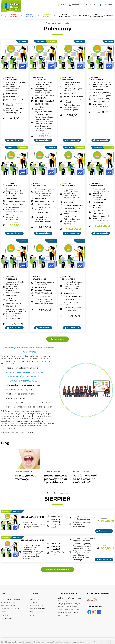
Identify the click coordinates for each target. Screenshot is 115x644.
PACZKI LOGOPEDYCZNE (64, 16)
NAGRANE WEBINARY (30, 16)
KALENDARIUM (81, 16)
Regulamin (33, 602)
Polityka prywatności (37, 606)
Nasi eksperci (34, 599)
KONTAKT (110, 16)
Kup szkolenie (14, 140)
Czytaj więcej (58, 339)
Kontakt (32, 615)
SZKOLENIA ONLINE (46, 16)
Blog (62, 5)
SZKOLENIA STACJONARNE (11, 16)
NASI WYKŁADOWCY (96, 16)
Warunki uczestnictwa (37, 609)
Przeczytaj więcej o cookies (102, 642)
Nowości (4, 612)
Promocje (4, 615)
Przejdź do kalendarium (57, 570)
